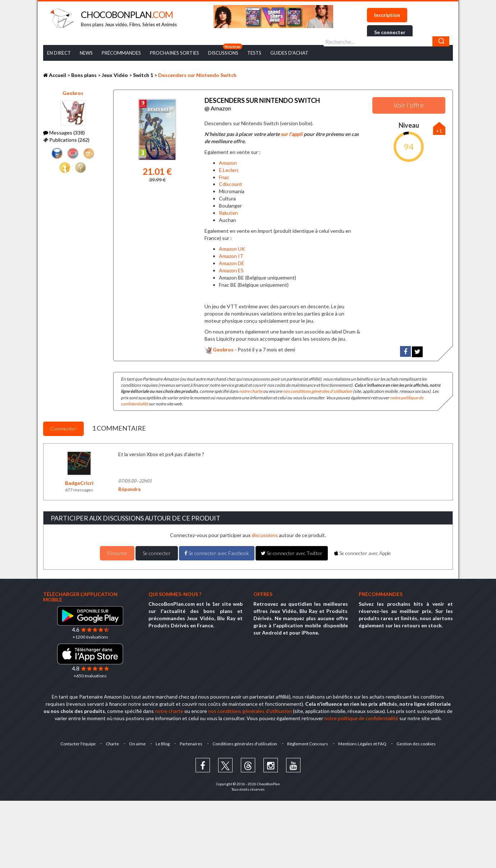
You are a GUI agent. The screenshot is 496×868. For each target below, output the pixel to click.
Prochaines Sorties (174, 53)
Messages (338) (64, 133)
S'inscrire (117, 553)
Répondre (130, 489)
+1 (439, 131)
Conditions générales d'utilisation (245, 744)
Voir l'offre (409, 105)
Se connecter (390, 32)
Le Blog (163, 744)
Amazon (228, 163)
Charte (112, 744)
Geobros (73, 93)
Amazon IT (231, 256)
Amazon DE (232, 263)
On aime (137, 744)
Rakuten (228, 213)
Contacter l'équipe (78, 744)
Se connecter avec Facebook (217, 553)
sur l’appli (292, 134)
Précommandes (121, 53)
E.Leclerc (229, 170)
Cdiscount (231, 184)
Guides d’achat (289, 53)
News (86, 53)
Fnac (224, 177)
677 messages (79, 490)
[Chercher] (441, 41)
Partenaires (191, 744)
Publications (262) (66, 140)
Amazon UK (232, 249)
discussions (265, 535)
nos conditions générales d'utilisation (318, 391)
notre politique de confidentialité (361, 718)
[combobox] (386, 41)
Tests (254, 53)
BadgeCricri (79, 483)
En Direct (59, 53)
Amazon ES (231, 270)
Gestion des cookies (416, 744)
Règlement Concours (308, 744)
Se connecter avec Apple (363, 553)
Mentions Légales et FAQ (362, 744)
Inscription (387, 15)
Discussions (223, 53)
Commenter (63, 429)
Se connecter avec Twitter (292, 553)
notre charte (251, 391)
